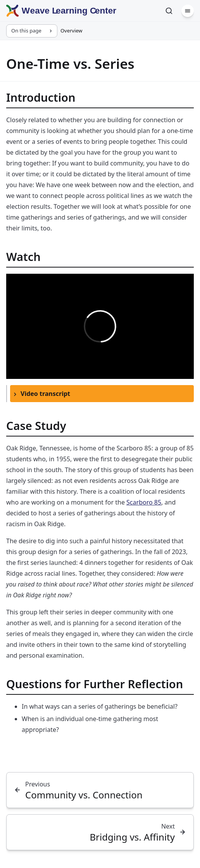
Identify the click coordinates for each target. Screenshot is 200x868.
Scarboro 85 (144, 502)
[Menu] (188, 11)
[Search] (169, 11)
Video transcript (45, 394)
